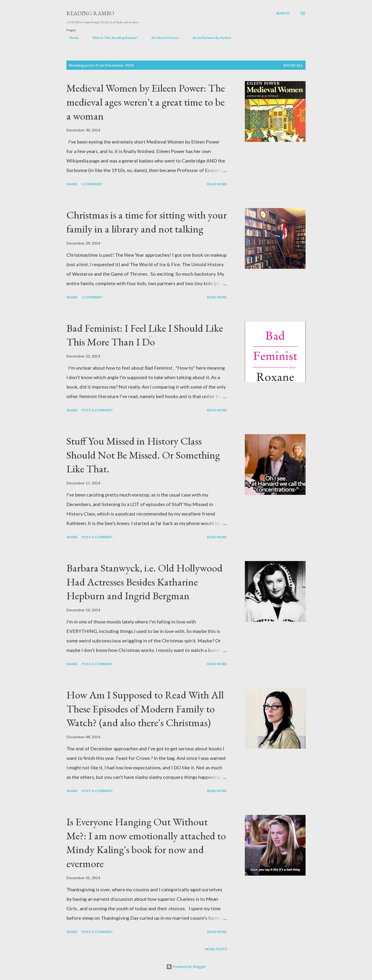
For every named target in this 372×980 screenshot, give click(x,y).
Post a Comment (97, 410)
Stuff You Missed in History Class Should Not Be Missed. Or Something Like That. (143, 455)
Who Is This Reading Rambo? (112, 38)
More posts (216, 949)
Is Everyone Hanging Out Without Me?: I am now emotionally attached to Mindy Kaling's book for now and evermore (146, 843)
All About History (162, 38)
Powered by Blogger (186, 967)
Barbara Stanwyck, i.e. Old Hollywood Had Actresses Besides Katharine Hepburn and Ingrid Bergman (144, 582)
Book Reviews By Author (209, 38)
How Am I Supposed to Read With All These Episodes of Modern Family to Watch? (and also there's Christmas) (145, 709)
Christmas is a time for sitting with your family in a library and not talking (147, 222)
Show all (293, 65)
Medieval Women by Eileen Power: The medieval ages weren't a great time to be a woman (146, 102)
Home (71, 38)
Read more (217, 184)
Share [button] (72, 184)
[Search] (283, 13)
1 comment (92, 184)
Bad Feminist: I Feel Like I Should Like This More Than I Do (145, 335)
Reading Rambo (90, 13)
